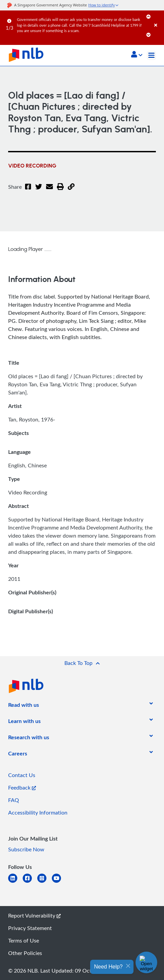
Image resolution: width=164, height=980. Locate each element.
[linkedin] (15, 882)
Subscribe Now (26, 849)
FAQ (14, 800)
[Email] (49, 191)
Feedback (22, 788)
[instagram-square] (45, 882)
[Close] (158, 18)
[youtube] (59, 882)
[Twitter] (39, 191)
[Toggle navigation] (151, 55)
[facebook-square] (30, 882)
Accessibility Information (38, 813)
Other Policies (25, 953)
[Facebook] (28, 191)
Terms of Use (24, 940)
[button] (137, 55)
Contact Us (22, 775)
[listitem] (24, 706)
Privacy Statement (30, 928)
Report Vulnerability (34, 915)
